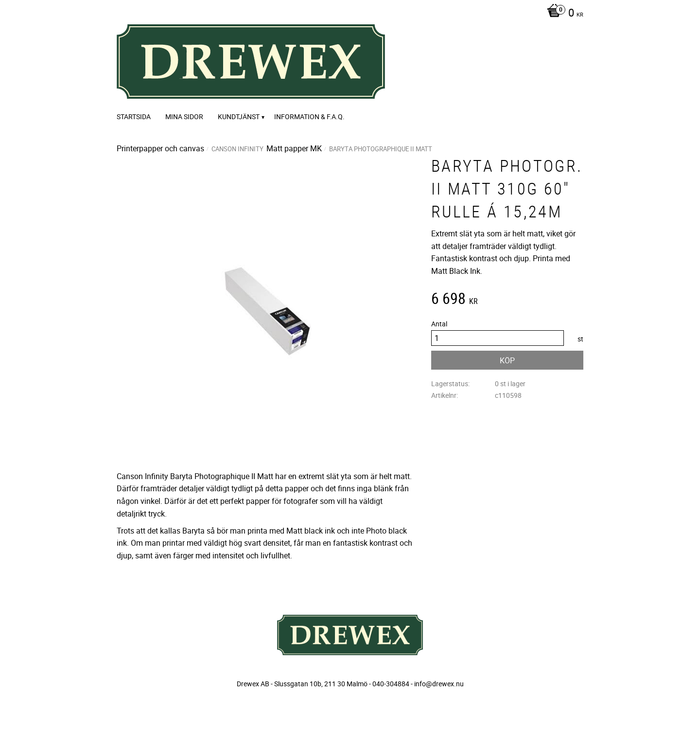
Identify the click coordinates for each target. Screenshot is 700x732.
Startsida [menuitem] (134, 116)
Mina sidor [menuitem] (184, 116)
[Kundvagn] (563, 14)
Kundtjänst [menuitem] (239, 116)
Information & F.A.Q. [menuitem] (309, 116)
